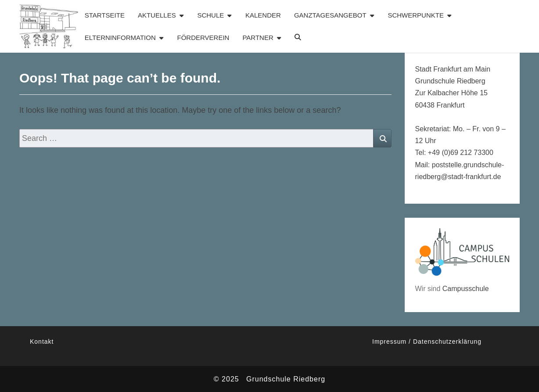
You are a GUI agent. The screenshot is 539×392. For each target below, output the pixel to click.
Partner (258, 38)
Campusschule (466, 289)
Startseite (105, 15)
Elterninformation (120, 38)
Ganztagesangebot (330, 15)
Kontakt (42, 342)
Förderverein (203, 38)
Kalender (263, 15)
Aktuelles (157, 15)
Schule (210, 15)
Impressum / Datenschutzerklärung (427, 342)
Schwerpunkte (416, 15)
